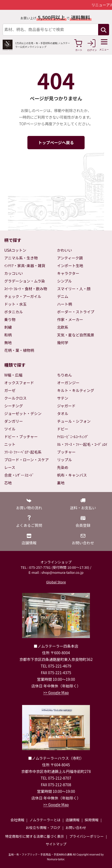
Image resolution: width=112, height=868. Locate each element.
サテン (63, 398)
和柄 (8, 335)
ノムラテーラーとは (45, 820)
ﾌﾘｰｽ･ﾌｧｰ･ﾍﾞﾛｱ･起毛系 (23, 452)
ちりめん (65, 375)
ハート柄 (65, 304)
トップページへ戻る (56, 142)
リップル (65, 460)
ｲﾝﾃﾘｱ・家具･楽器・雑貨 (25, 266)
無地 (8, 343)
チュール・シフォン (74, 421)
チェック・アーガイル (23, 296)
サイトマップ (56, 844)
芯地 (8, 483)
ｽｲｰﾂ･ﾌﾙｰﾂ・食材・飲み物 (26, 289)
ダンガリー (14, 421)
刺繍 (8, 327)
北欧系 (63, 327)
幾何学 (63, 343)
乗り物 (10, 319)
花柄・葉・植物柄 (19, 350)
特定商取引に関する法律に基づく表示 (35, 836)
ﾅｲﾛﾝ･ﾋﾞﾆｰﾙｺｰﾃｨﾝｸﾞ (73, 437)
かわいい (65, 250)
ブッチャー (67, 452)
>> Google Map (56, 692)
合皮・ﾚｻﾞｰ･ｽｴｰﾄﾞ (19, 475)
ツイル (10, 429)
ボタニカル (14, 312)
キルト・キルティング (76, 390)
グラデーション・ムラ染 (25, 281)
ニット (10, 444)
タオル (63, 413)
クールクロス (15, 398)
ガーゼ (10, 390)
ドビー (63, 429)
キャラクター (68, 273)
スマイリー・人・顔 (74, 289)
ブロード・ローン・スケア (26, 460)
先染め (63, 467)
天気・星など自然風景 (76, 335)
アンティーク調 (70, 258)
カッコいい (14, 273)
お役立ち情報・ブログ (43, 828)
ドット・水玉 (15, 304)
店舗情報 (73, 820)
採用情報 (92, 820)
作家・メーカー (70, 319)
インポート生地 (70, 266)
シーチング (14, 406)
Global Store (56, 582)
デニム (63, 296)
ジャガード (66, 406)
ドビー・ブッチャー (21, 437)
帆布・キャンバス (72, 475)
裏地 (61, 483)
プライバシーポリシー (86, 836)
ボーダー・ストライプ (76, 312)
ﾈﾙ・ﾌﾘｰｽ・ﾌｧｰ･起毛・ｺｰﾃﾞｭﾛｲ (82, 444)
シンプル (65, 281)
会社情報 (17, 820)
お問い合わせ (76, 828)
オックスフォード (19, 383)
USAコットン (15, 250)
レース (10, 467)
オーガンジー (68, 383)
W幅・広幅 (13, 375)
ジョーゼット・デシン (23, 413)
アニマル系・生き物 (21, 258)
